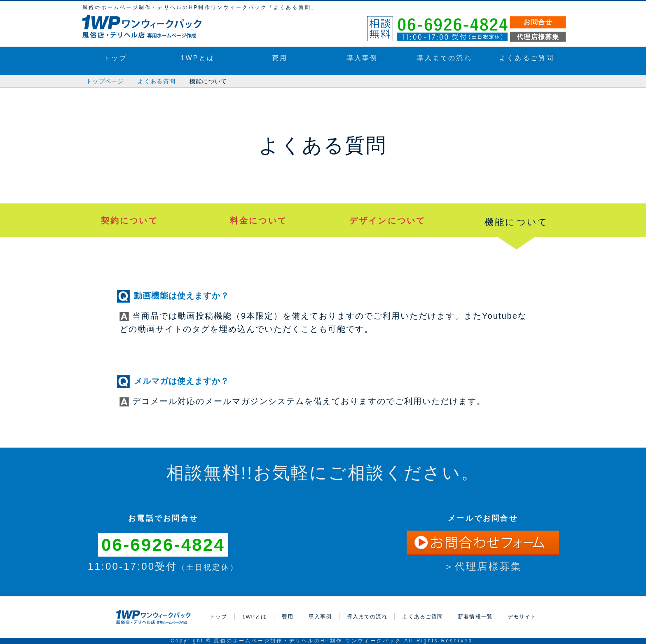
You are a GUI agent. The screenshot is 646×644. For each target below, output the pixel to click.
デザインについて (388, 221)
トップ (115, 58)
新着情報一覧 (475, 617)
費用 (280, 58)
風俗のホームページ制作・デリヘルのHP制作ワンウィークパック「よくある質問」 (200, 7)
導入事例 (362, 58)
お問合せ (538, 22)
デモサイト (522, 617)
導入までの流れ (444, 58)
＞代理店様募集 (483, 566)
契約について (130, 221)
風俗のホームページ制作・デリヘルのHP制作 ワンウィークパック (308, 641)
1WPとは (198, 58)
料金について (259, 221)
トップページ (105, 81)
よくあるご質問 (527, 58)
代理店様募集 (538, 37)
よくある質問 (157, 81)
